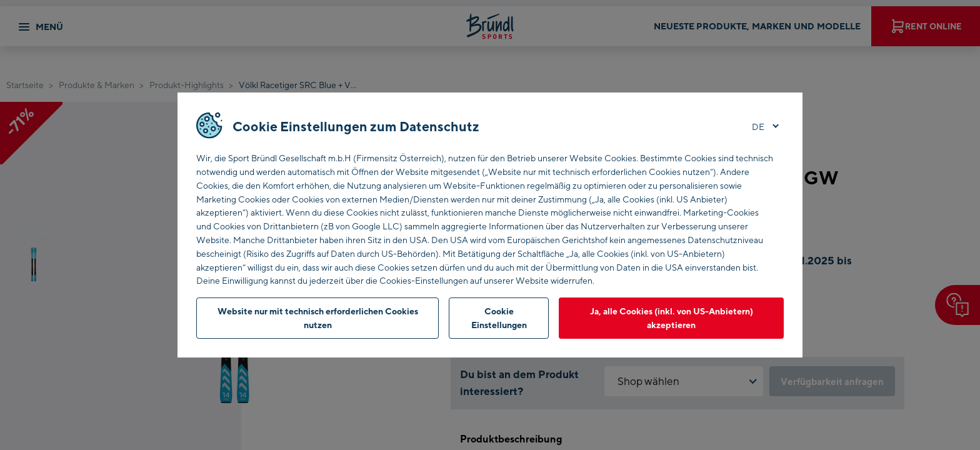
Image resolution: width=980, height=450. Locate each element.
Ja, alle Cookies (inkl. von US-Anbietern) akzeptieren (672, 318)
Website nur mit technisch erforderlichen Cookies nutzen (318, 318)
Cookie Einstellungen (499, 318)
